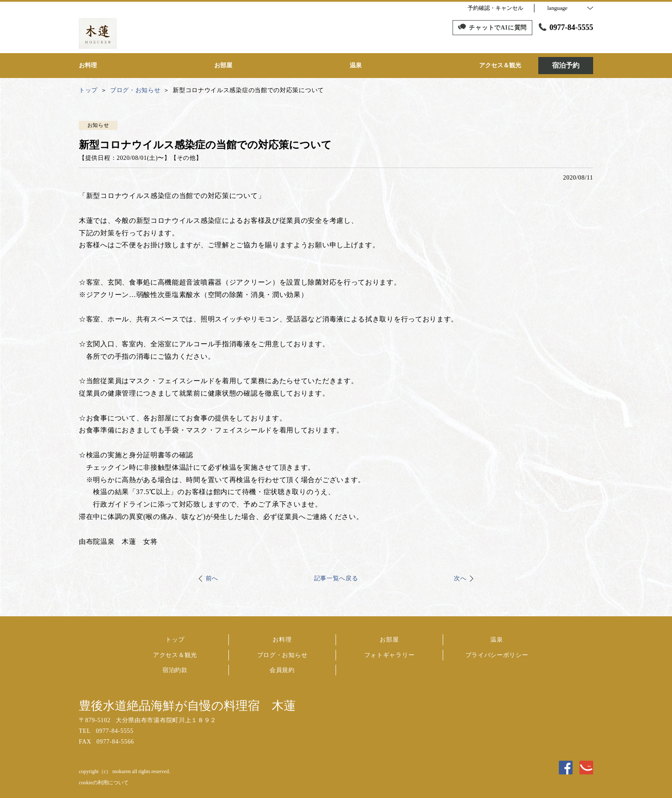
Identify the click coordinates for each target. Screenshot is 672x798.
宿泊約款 (175, 670)
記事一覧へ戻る (336, 578)
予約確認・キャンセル (495, 8)
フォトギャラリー (390, 655)
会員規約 (282, 670)
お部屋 (389, 640)
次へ (460, 578)
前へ (212, 578)
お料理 (282, 640)
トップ (175, 640)
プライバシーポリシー (497, 655)
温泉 (496, 640)
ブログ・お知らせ (282, 655)
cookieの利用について (104, 783)
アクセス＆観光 (175, 655)
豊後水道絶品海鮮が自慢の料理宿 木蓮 (187, 706)
